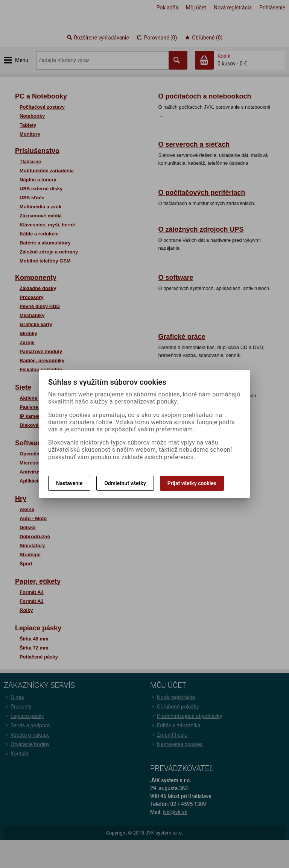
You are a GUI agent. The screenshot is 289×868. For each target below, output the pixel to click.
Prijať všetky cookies (192, 483)
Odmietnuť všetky (125, 483)
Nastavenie (69, 483)
